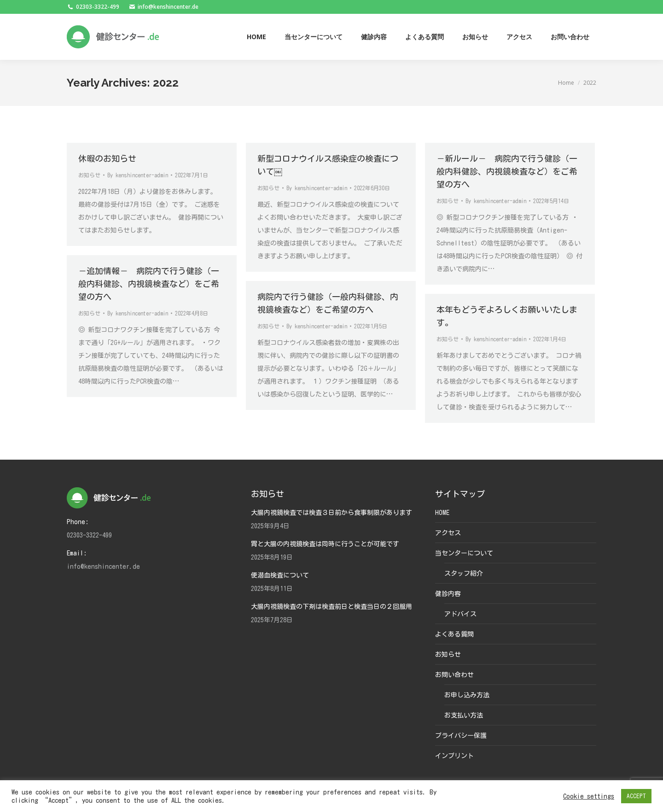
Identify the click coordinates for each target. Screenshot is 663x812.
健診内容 (448, 594)
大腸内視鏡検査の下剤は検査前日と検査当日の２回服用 (331, 607)
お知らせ (89, 175)
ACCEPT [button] (636, 796)
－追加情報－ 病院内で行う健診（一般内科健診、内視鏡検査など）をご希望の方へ (149, 284)
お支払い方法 (464, 715)
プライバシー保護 (461, 736)
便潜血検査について (280, 575)
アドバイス (460, 614)
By (138, 175)
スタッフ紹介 (464, 573)
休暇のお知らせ (107, 158)
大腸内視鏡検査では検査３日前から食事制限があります (331, 513)
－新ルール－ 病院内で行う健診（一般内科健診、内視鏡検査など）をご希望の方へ (507, 171)
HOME (442, 513)
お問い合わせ (454, 675)
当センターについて (464, 553)
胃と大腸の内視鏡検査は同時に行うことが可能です (325, 544)
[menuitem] (256, 37)
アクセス (448, 533)
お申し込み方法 (467, 695)
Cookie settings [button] (589, 796)
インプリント (454, 756)
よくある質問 (454, 634)
